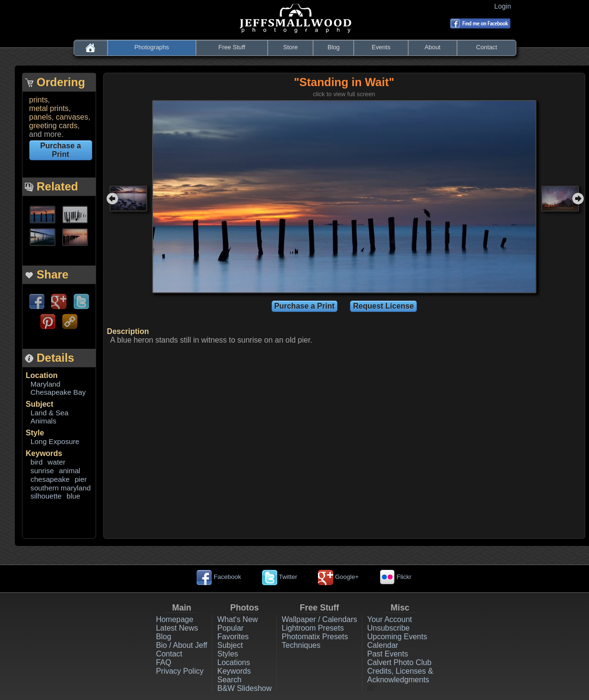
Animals (44, 421)
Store (290, 47)
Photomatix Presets (315, 637)
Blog (334, 47)
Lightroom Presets (313, 628)
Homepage (175, 619)
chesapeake (50, 479)
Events (381, 47)
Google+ (338, 577)
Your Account (390, 619)
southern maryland (61, 488)
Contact (487, 47)
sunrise (42, 471)
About (432, 47)
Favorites (233, 637)
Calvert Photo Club (399, 662)
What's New (237, 619)
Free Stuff (232, 47)
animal (70, 471)
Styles (228, 654)
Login (505, 6)
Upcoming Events (397, 637)
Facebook (219, 577)
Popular (230, 628)
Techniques (301, 645)
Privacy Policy (180, 671)
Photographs (152, 47)
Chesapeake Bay (58, 392)
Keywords (44, 453)
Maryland (45, 384)
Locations (234, 662)
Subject (40, 404)
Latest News (177, 628)
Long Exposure (55, 441)
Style (35, 433)
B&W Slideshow (244, 688)
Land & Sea (49, 413)
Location (42, 375)
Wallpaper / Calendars (319, 619)
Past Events (387, 654)
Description (128, 331)
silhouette (46, 496)
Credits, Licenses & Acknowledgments (400, 675)
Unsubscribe (388, 628)
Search (229, 680)
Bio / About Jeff (181, 645)
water (57, 462)
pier (81, 479)
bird (37, 462)
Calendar (383, 645)
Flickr (396, 577)
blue (73, 496)
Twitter (280, 577)
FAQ (164, 662)
